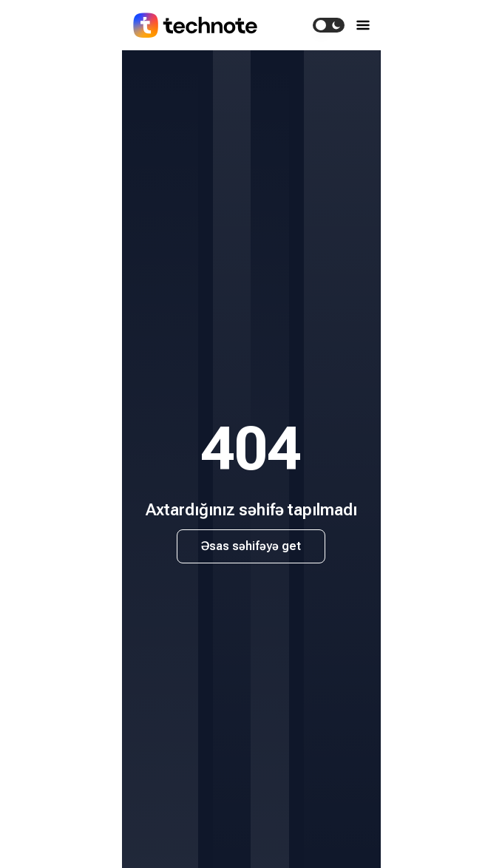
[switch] (329, 25)
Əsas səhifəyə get (251, 546)
